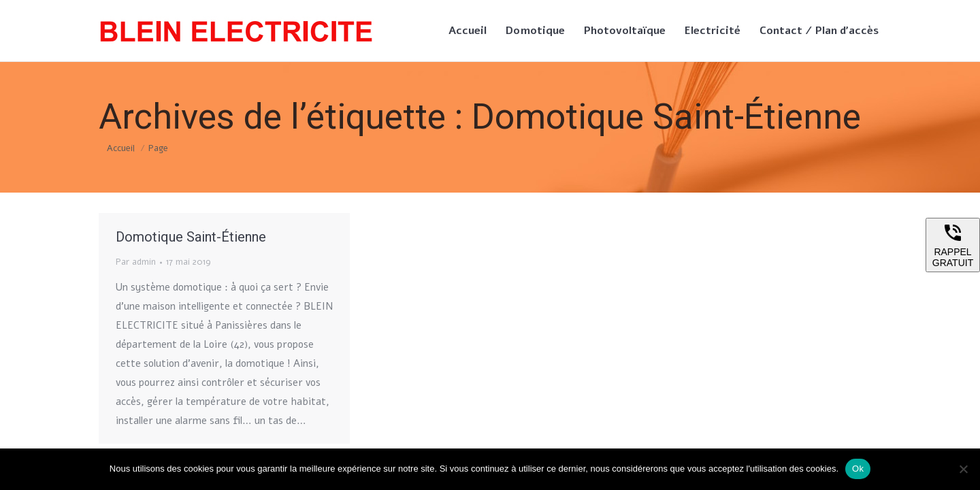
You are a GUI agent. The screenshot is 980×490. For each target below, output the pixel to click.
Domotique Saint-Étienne (191, 237)
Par (136, 262)
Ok (858, 469)
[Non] (963, 469)
